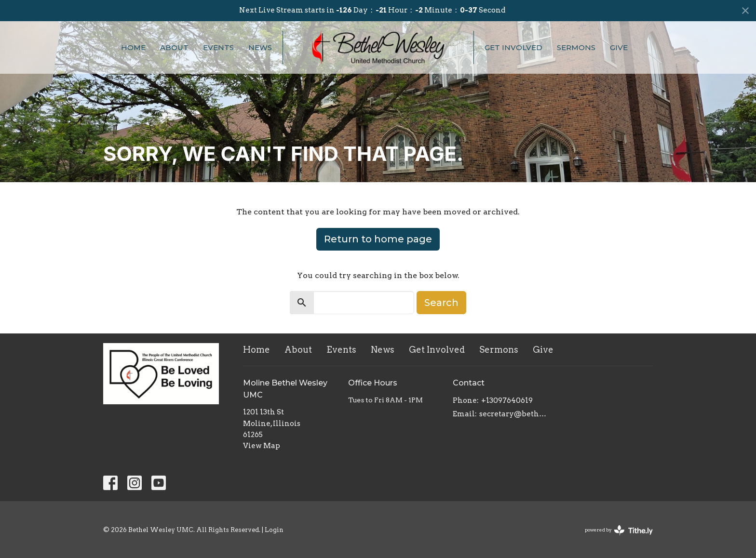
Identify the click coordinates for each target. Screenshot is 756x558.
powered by (619, 530)
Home (133, 47)
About (174, 47)
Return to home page (378, 239)
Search (441, 303)
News (260, 47)
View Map (262, 446)
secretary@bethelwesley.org (514, 414)
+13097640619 (507, 400)
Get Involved (513, 47)
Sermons (576, 47)
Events (218, 47)
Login (274, 530)
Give (619, 47)
